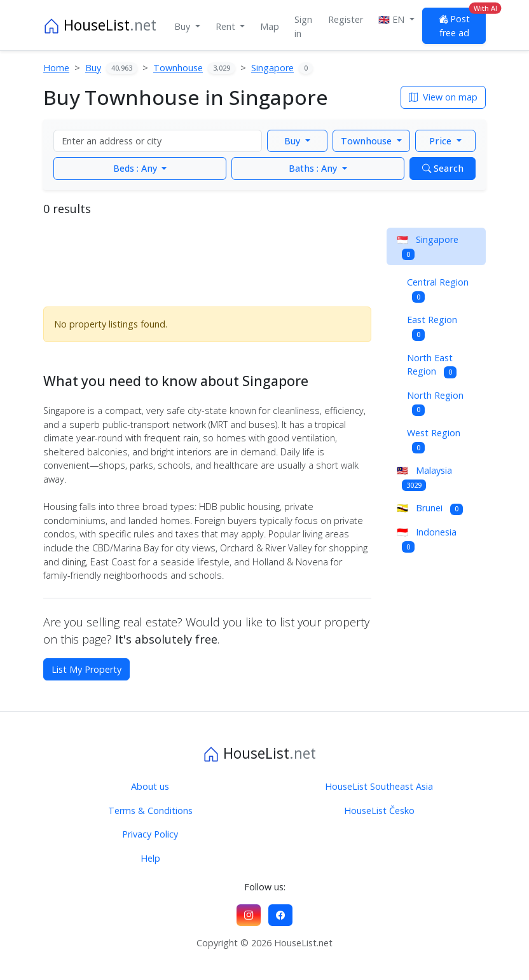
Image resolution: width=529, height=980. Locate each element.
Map (270, 26)
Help (150, 858)
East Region (432, 327)
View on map (443, 97)
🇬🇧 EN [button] (393, 19)
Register (346, 19)
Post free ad (462, 23)
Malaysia (424, 478)
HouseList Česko (379, 811)
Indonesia (427, 539)
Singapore (428, 247)
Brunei (430, 508)
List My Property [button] (86, 669)
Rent (227, 26)
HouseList (100, 25)
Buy (183, 26)
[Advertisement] (207, 259)
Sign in (303, 26)
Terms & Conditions (150, 811)
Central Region (438, 289)
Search (443, 168)
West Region (434, 440)
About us (150, 786)
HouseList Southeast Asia (379, 786)
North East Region (432, 365)
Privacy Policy (150, 834)
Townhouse (368, 141)
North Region (435, 403)
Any (136, 168)
